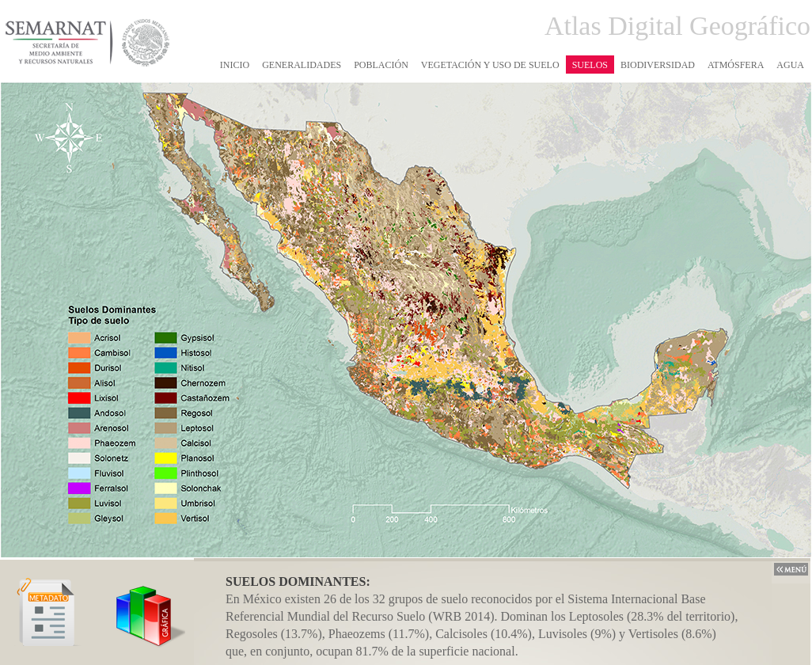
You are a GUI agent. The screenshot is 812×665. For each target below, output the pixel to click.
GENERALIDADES (302, 65)
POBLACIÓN (381, 65)
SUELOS (590, 65)
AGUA (790, 65)
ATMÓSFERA (736, 65)
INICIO (235, 65)
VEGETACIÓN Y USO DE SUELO (490, 65)
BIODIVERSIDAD (658, 65)
